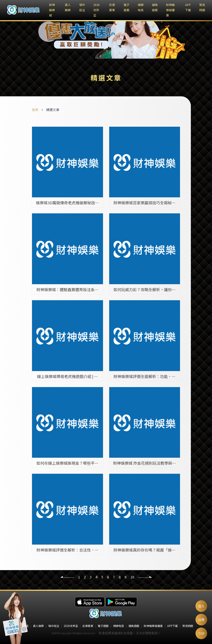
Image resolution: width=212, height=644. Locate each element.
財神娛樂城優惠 (170, 10)
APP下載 (173, 626)
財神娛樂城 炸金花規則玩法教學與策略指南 (145, 463)
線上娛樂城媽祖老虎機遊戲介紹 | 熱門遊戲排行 (67, 376)
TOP (201, 633)
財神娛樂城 (52, 10)
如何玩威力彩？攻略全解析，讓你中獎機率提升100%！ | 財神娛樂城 (145, 289)
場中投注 (54, 626)
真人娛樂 (38, 626)
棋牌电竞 (119, 626)
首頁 (35, 110)
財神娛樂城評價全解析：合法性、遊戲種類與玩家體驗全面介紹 (67, 550)
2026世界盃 (96, 10)
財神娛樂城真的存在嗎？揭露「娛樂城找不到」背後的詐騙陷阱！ (145, 550)
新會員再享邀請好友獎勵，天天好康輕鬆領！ (130, 633)
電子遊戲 (103, 626)
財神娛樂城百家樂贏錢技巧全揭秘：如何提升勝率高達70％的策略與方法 (145, 203)
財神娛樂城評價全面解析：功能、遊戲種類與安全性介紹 (145, 376)
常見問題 (188, 626)
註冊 (201, 620)
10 (132, 577)
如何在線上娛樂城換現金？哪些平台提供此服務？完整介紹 (67, 463)
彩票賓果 (88, 626)
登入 (201, 606)
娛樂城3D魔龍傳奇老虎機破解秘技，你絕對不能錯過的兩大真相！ (67, 203)
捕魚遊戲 (134, 626)
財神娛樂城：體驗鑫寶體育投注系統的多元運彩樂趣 (67, 289)
